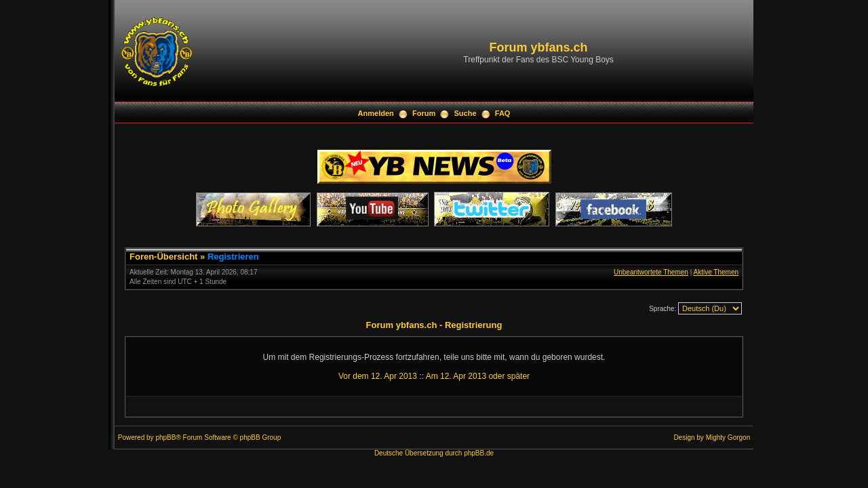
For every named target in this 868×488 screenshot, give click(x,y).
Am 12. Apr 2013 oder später (478, 376)
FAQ (503, 113)
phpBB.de (479, 453)
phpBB (165, 438)
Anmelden (376, 113)
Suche (466, 113)
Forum (424, 113)
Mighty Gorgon (728, 438)
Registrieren (233, 257)
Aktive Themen (716, 272)
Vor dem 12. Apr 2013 (378, 376)
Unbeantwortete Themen (651, 272)
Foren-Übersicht (163, 257)
